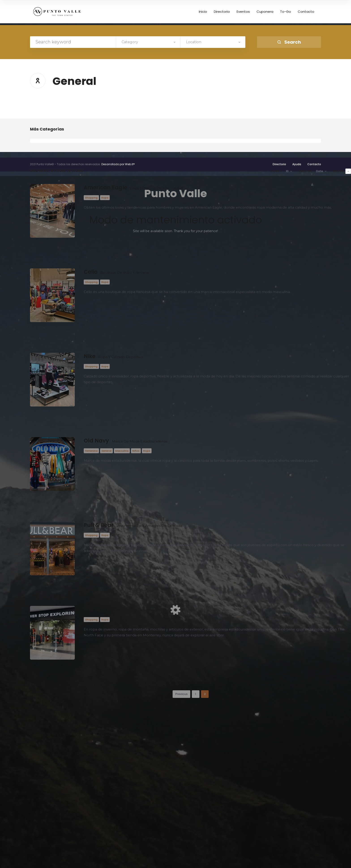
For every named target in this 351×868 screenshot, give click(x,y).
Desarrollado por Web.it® (118, 164)
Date (320, 171)
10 (287, 171)
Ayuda (297, 164)
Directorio (279, 164)
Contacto (314, 164)
